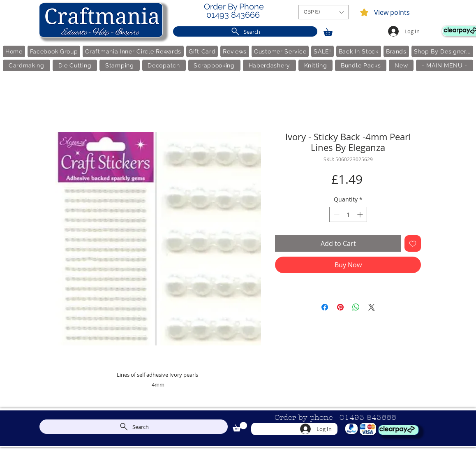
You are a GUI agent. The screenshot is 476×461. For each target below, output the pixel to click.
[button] (323, 12)
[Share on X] (372, 307)
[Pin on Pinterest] (340, 307)
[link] (332, 31)
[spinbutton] (348, 214)
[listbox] (323, 12)
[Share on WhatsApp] (356, 307)
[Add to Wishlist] (413, 243)
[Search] (245, 31)
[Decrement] (336, 214)
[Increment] (361, 214)
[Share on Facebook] (325, 307)
